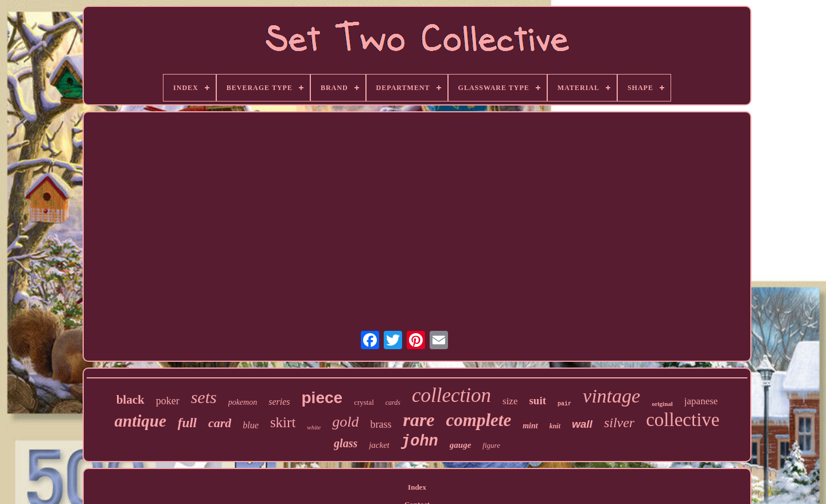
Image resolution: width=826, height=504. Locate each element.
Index (417, 487)
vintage (611, 396)
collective (683, 420)
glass (346, 443)
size (510, 401)
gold (345, 422)
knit (555, 426)
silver (619, 423)
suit (537, 401)
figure (491, 445)
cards (393, 403)
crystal (364, 402)
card (220, 423)
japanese (701, 401)
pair (564, 404)
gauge (461, 445)
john (420, 442)
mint (530, 426)
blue (251, 425)
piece (322, 398)
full (187, 423)
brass (381, 424)
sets (204, 397)
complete (479, 420)
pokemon (243, 402)
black (130, 400)
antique (141, 421)
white (314, 427)
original (662, 404)
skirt (283, 422)
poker (168, 401)
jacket (379, 445)
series (279, 402)
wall (582, 424)
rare (418, 420)
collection (451, 395)
